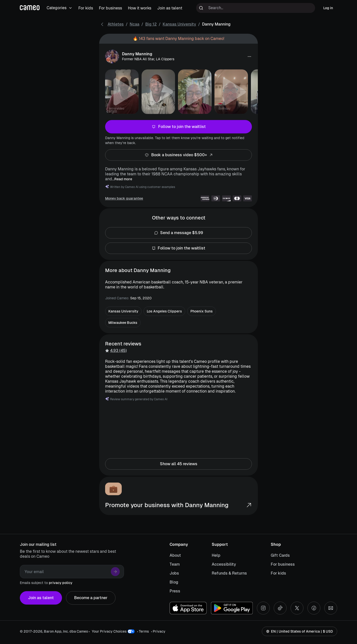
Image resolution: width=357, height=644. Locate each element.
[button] (249, 57)
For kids (278, 573)
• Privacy (158, 631)
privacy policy (61, 583)
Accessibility (224, 564)
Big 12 (151, 24)
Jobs (174, 573)
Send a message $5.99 (178, 233)
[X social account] (297, 608)
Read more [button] (123, 179)
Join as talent (41, 598)
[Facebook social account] (314, 608)
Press (175, 591)
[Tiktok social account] (280, 608)
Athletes (116, 24)
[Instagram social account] (263, 608)
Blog (174, 582)
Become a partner (91, 598)
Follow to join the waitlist (178, 127)
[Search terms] (256, 8)
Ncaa (134, 24)
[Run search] (201, 8)
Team (175, 564)
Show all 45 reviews (178, 464)
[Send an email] (331, 608)
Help (216, 555)
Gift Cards (280, 555)
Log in (328, 8)
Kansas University (179, 24)
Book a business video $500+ (178, 155)
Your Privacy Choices (109, 631)
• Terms (143, 631)
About (175, 555)
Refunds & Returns (229, 573)
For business (283, 564)
